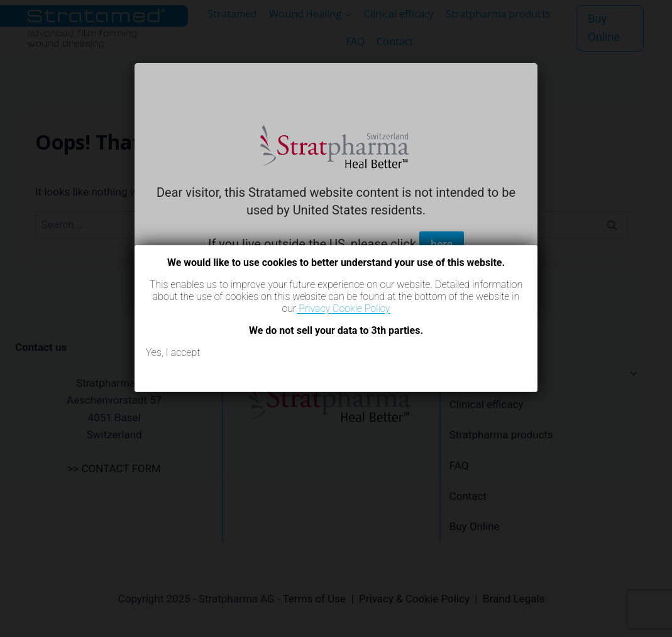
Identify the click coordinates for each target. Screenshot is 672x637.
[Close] (537, 245)
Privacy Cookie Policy (343, 308)
